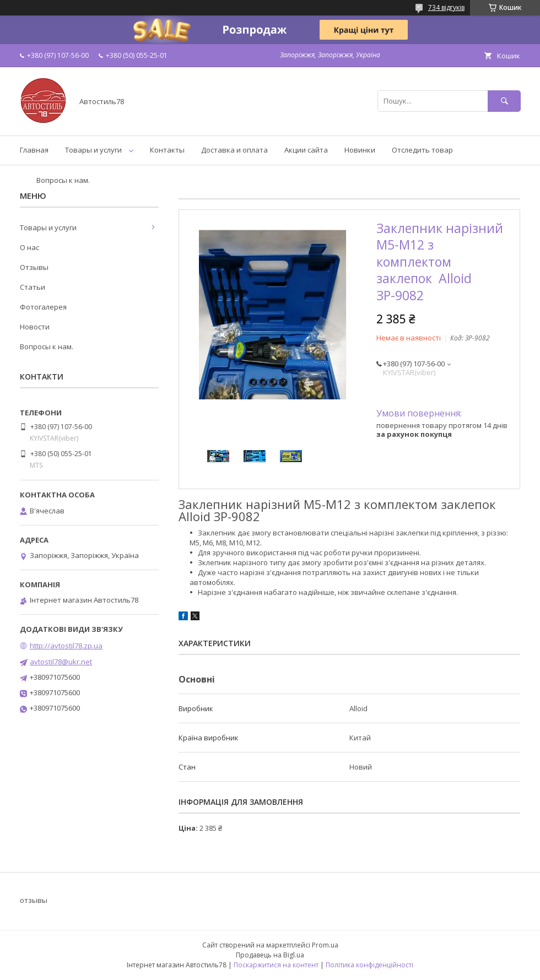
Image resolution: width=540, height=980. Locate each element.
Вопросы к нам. (63, 180)
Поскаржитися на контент (276, 965)
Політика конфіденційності (369, 965)
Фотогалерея (43, 307)
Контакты (167, 150)
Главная (34, 150)
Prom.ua (325, 945)
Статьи (33, 287)
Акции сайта (306, 150)
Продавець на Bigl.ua (270, 955)
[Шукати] (504, 101)
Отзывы (34, 267)
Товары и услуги (93, 150)
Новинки (360, 150)
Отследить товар (422, 150)
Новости (35, 327)
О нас (29, 247)
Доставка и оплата (234, 150)
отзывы (34, 900)
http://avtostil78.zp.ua (66, 646)
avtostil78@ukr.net (61, 662)
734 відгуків (446, 7)
